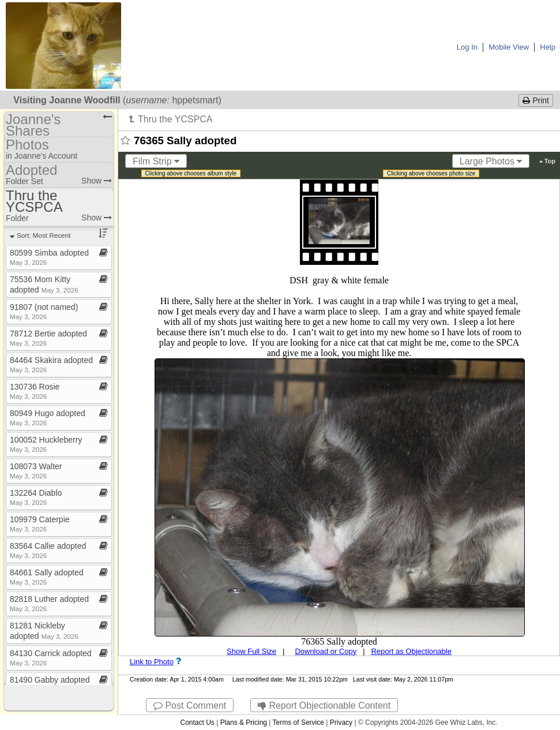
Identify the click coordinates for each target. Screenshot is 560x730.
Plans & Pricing (244, 722)
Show (97, 181)
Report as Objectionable (411, 651)
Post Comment (190, 705)
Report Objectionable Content (324, 705)
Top (547, 161)
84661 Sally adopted (47, 577)
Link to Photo (152, 662)
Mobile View (509, 47)
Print (536, 100)
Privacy (341, 722)
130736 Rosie (35, 391)
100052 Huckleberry (46, 444)
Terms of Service (298, 722)
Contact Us (197, 722)
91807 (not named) (44, 311)
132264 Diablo (36, 497)
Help (548, 47)
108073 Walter (36, 471)
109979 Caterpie (40, 524)
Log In (467, 47)
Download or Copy (326, 651)
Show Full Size (251, 651)
